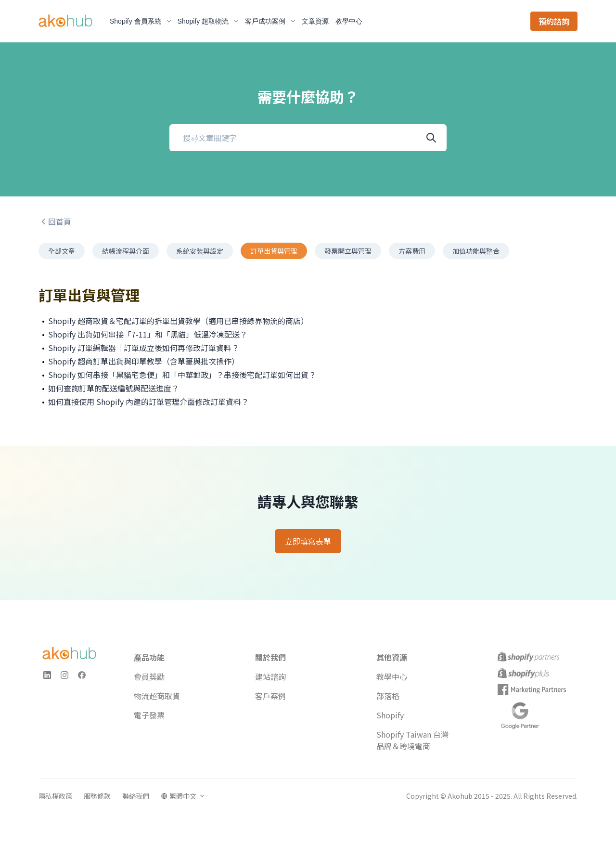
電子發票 (149, 715)
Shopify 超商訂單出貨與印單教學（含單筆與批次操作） (144, 361)
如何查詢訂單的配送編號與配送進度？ (114, 388)
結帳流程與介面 (126, 251)
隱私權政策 (55, 796)
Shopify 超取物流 (208, 21)
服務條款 (97, 796)
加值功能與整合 (476, 251)
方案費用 (412, 251)
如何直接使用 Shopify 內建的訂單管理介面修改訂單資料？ (148, 402)
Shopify (390, 715)
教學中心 (392, 676)
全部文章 (62, 251)
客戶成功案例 (270, 21)
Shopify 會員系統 (140, 21)
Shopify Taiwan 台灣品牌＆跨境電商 (412, 740)
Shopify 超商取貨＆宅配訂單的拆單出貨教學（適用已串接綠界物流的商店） (178, 321)
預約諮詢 (554, 21)
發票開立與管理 (348, 251)
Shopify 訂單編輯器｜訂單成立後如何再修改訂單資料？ (144, 348)
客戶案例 (270, 696)
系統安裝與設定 (200, 251)
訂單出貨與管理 (274, 251)
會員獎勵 (149, 676)
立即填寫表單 (308, 541)
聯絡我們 (136, 796)
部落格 (388, 696)
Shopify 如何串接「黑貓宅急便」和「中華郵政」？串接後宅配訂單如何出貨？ (182, 375)
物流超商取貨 (157, 696)
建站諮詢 (270, 676)
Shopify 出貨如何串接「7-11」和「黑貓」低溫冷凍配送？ (148, 334)
